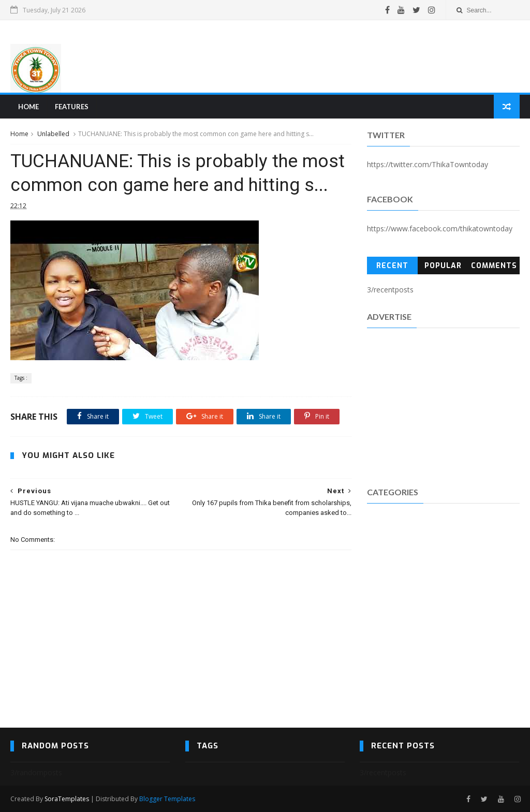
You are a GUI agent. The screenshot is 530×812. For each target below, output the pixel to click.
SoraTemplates (67, 799)
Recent (392, 266)
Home (28, 107)
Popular (443, 266)
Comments (494, 266)
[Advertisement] (331, 56)
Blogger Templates (167, 799)
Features (72, 107)
